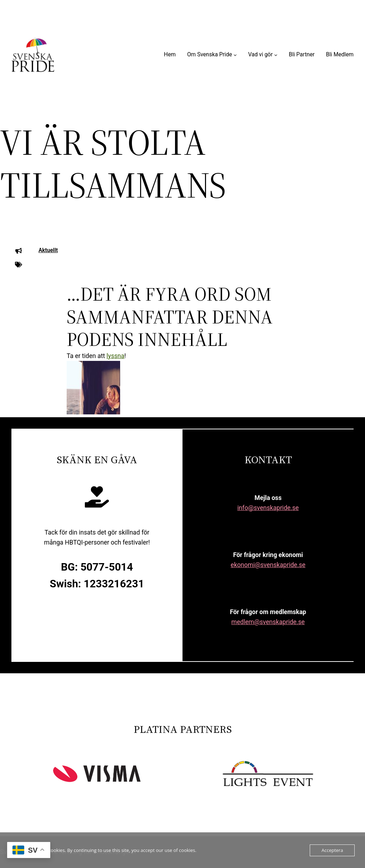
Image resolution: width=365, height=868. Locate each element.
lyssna (115, 356)
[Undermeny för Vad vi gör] (276, 55)
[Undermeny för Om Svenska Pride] (235, 55)
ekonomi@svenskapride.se (268, 565)
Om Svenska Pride (210, 55)
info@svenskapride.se (268, 508)
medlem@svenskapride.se (268, 622)
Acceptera (332, 850)
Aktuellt (48, 250)
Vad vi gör (260, 55)
